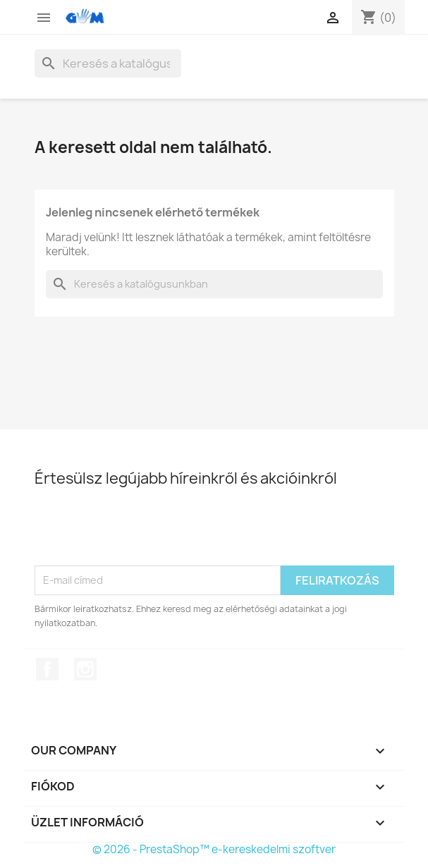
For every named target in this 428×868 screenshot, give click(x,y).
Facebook (47, 669)
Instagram (85, 669)
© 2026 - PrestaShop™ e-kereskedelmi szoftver (214, 849)
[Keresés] (108, 63)
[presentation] (142, 531)
